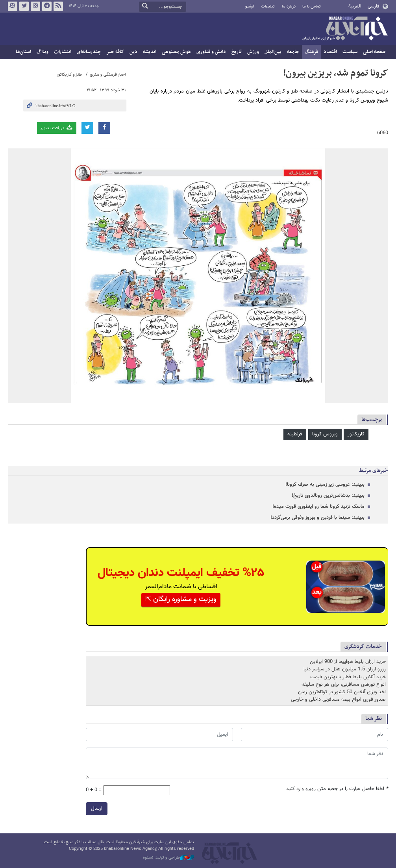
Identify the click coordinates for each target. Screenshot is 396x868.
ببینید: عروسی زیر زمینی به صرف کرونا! (325, 485)
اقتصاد (330, 52)
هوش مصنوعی (176, 52)
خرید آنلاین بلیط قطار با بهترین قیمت (348, 677)
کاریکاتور (356, 434)
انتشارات (63, 52)
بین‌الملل (273, 52)
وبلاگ (43, 52)
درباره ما (289, 6)
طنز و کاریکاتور (69, 75)
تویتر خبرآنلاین (24, 6)
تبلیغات (268, 6)
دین (133, 52)
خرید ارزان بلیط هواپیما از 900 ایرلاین (348, 662)
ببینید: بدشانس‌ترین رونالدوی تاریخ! (328, 496)
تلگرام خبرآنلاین (47, 6)
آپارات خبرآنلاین (13, 6)
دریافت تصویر (57, 128)
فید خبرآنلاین (58, 6)
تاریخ (237, 52)
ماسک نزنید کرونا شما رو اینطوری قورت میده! (318, 507)
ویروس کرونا (325, 434)
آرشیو (250, 6)
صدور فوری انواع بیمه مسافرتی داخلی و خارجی (338, 700)
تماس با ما (312, 6)
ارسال (97, 809)
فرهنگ (311, 52)
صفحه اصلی (374, 52)
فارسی (373, 6)
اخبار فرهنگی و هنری (108, 75)
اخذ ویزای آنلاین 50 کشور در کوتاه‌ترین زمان (342, 692)
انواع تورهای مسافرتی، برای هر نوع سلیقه (344, 685)
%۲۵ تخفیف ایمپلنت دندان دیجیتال (181, 573)
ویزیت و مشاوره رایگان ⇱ (181, 600)
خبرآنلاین (345, 29)
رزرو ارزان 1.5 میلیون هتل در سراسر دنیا (345, 669)
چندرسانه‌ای (89, 52)
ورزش (253, 52)
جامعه (293, 52)
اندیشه (150, 52)
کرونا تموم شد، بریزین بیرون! (336, 73)
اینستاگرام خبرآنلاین (35, 6)
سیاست (350, 52)
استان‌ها (23, 52)
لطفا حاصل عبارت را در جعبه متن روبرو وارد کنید (337, 789)
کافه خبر (115, 52)
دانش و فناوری (211, 52)
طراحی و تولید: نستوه (168, 858)
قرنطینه (295, 434)
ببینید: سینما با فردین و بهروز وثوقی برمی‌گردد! (317, 518)
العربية (355, 6)
